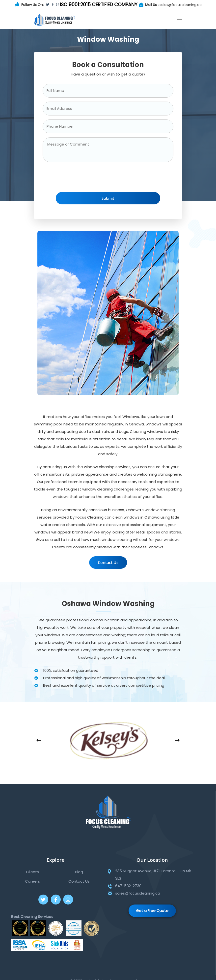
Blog (79, 872)
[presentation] (80, 178)
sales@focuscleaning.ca (181, 5)
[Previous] (39, 740)
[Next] (177, 740)
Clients (32, 872)
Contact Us (79, 881)
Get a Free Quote (152, 911)
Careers (32, 881)
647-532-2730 (128, 886)
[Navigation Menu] (180, 20)
